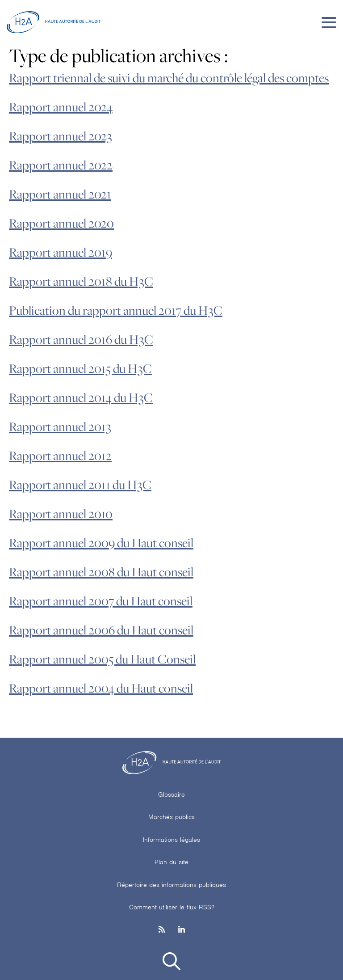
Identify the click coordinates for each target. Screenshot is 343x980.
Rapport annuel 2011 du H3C (80, 485)
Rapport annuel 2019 (61, 253)
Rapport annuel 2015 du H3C (80, 369)
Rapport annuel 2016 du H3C (81, 340)
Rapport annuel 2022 (61, 165)
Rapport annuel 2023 (61, 136)
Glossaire (171, 794)
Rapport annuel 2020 (61, 224)
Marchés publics (171, 817)
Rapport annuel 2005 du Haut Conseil (102, 659)
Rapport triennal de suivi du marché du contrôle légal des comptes (169, 78)
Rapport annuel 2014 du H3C (81, 398)
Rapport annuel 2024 (61, 107)
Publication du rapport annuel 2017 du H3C (116, 311)
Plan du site (171, 862)
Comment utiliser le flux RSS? (172, 907)
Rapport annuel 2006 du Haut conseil (101, 630)
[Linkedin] (182, 930)
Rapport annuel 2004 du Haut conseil (101, 689)
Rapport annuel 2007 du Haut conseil (101, 601)
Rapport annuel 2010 (61, 514)
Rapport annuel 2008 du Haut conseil (101, 572)
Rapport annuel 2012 (60, 456)
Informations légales (171, 840)
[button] (171, 963)
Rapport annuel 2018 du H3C (81, 282)
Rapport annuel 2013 (60, 427)
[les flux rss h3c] (162, 930)
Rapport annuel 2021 (60, 194)
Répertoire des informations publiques (171, 885)
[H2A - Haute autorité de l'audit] (54, 22)
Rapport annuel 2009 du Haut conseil (101, 543)
